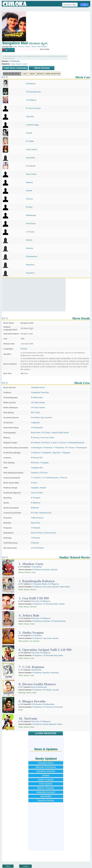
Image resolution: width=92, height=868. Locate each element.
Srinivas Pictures (50, 533)
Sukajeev (43, 488)
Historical (33, 589)
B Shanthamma (31, 256)
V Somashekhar (36, 567)
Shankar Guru (33, 564)
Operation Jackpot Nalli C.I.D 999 (47, 650)
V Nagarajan (66, 453)
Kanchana (46, 569)
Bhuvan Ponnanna (46, 767)
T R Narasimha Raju (33, 92)
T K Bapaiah (35, 528)
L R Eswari (62, 443)
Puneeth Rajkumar (49, 724)
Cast (25, 74)
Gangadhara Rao (37, 468)
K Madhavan (36, 503)
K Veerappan (36, 498)
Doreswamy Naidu (47, 438)
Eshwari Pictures (37, 533)
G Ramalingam (36, 448)
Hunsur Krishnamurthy (39, 687)
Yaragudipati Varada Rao (40, 392)
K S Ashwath (31, 166)
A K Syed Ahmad (37, 548)
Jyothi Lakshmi (31, 149)
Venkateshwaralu (45, 513)
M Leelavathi (58, 707)
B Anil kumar (31, 223)
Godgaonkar (35, 422)
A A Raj (34, 483)
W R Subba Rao (36, 635)
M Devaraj (35, 463)
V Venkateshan (59, 448)
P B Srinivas (46, 443)
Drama (34, 693)
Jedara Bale (31, 615)
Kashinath (46, 621)
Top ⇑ (5, 77)
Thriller (34, 47)
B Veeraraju (35, 438)
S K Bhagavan (31, 100)
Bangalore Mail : (12, 74)
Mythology (22, 693)
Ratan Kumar (36, 433)
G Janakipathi (46, 453)
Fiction (32, 624)
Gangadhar (35, 488)
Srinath (59, 724)
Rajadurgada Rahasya (38, 581)
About (8, 866)
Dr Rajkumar (31, 84)
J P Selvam (63, 478)
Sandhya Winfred (46, 771)
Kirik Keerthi (46, 784)
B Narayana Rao (37, 458)
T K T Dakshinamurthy (50, 478)
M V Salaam (70, 448)
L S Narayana (14, 61)
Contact (25, 866)
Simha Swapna (33, 633)
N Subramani (48, 448)
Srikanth (29, 191)
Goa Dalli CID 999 (36, 598)
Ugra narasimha (46, 417)
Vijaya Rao (30, 116)
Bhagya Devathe (34, 701)
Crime (15, 47)
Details (40, 74)
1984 (22, 721)
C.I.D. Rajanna (33, 667)
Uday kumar (47, 587)
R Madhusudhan (37, 397)
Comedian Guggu (32, 125)
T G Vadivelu (36, 478)
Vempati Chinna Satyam (60, 433)
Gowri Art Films (37, 493)
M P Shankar (47, 690)
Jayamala (54, 569)
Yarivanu (31, 718)
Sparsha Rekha (46, 800)
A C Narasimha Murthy (39, 584)
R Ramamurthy (36, 670)
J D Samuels (35, 538)
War (31, 641)
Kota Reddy (35, 417)
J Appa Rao (56, 453)
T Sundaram (35, 453)
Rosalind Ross (46, 763)
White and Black (42, 47)
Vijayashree (30, 273)
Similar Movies (53, 74)
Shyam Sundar (31, 174)
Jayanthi (29, 133)
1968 (22, 339)
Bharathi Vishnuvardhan (61, 587)
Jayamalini (46, 796)
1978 (22, 567)
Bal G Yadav (35, 412)
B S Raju (29, 207)
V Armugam (44, 463)
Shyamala (29, 248)
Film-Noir (21, 47)
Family (21, 710)
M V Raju (34, 513)
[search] (70, 5)
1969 (22, 653)
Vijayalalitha (30, 158)
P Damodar (35, 543)
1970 (22, 670)
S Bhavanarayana (37, 518)
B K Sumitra (35, 443)
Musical (29, 693)
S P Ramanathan (37, 427)
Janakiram (35, 473)
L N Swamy (30, 232)
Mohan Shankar (46, 788)
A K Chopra (46, 433)
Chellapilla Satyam (38, 387)
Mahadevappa (31, 215)
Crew (32, 74)
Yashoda (29, 240)
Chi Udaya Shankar (38, 402)
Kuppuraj (29, 182)
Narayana (29, 199)
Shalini (46, 775)
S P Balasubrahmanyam (76, 443)
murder (25, 64)
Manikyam (35, 508)
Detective (19, 64)
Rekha (61, 655)
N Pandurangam (81, 448)
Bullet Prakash (46, 780)
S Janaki (54, 443)
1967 (22, 584)
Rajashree (46, 673)
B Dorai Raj (35, 601)
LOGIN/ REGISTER (46, 733)
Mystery (28, 47)
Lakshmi (62, 604)
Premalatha (55, 673)
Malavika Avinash (46, 792)
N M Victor (43, 473)
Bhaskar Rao (36, 523)
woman (13, 64)
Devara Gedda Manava (39, 684)
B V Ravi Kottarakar (33, 108)
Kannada (24, 349)
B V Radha (30, 141)
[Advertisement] (34, 295)
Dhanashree (30, 265)
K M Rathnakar (36, 704)
